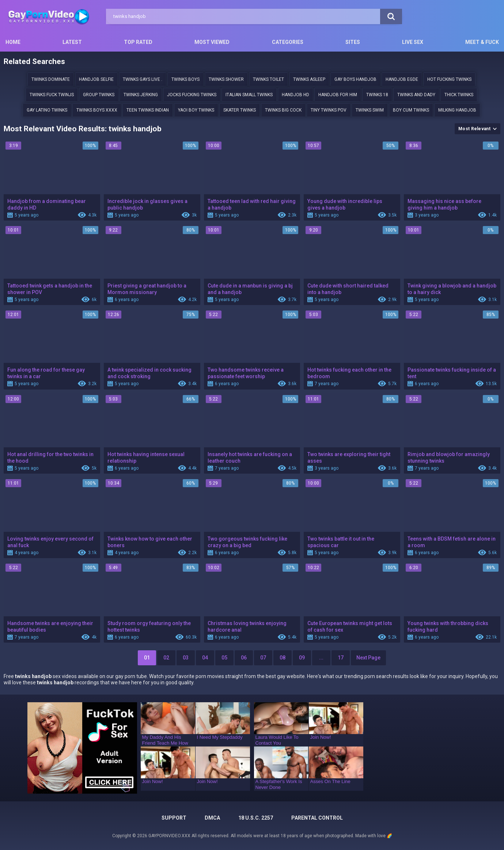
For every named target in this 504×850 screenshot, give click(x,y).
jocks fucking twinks (192, 95)
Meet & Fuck (482, 42)
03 (186, 658)
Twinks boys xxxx (97, 110)
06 (244, 658)
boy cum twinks (411, 110)
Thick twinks (459, 95)
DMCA (212, 818)
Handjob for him (338, 95)
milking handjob (457, 110)
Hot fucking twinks (449, 79)
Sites (353, 42)
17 (341, 658)
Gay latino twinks (47, 110)
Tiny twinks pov (329, 110)
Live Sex (413, 42)
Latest (72, 42)
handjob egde (402, 79)
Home (13, 42)
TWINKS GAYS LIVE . (143, 79)
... (321, 658)
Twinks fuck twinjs (52, 95)
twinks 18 (377, 95)
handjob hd (295, 95)
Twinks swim (370, 110)
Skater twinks (240, 110)
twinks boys (185, 79)
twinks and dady (416, 95)
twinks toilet (268, 79)
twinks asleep (309, 79)
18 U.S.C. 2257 (256, 818)
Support (174, 818)
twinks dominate (51, 79)
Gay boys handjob (355, 79)
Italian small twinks (249, 95)
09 (302, 658)
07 (263, 658)
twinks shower (226, 79)
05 (224, 658)
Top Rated (138, 42)
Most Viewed (212, 42)
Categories (288, 42)
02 (166, 658)
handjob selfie (96, 79)
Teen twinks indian (148, 110)
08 (283, 658)
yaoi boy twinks (196, 110)
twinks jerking (141, 95)
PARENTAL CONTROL (317, 818)
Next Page (368, 658)
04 (205, 658)
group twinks (99, 95)
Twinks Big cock (283, 110)
